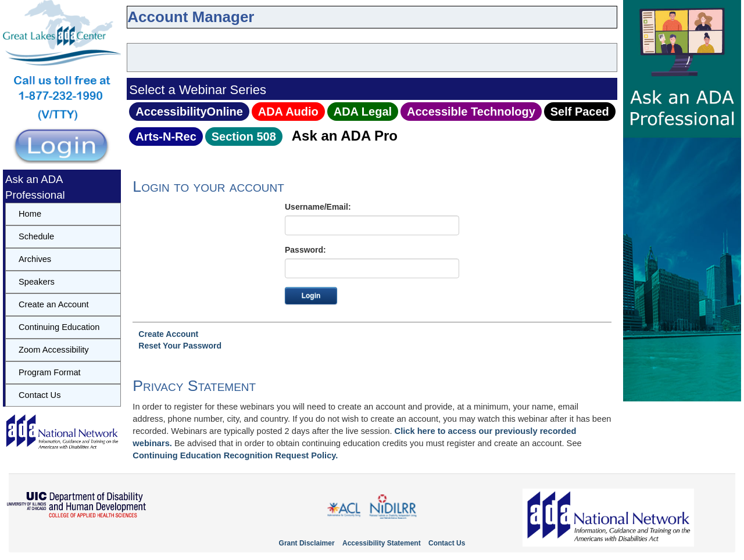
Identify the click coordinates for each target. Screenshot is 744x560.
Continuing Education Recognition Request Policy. (235, 455)
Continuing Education (59, 327)
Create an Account (54, 304)
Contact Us (40, 395)
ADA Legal (363, 112)
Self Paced (580, 112)
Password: (305, 250)
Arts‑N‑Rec (166, 137)
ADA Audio (288, 112)
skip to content (129, 37)
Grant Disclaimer (307, 543)
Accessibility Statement (382, 543)
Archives (35, 259)
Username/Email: (318, 207)
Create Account (168, 334)
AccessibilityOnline (189, 112)
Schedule (36, 236)
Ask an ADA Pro (345, 136)
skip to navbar (137, 37)
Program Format (50, 372)
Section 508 (244, 137)
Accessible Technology (471, 112)
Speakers (37, 282)
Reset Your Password (180, 346)
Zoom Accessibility (54, 350)
